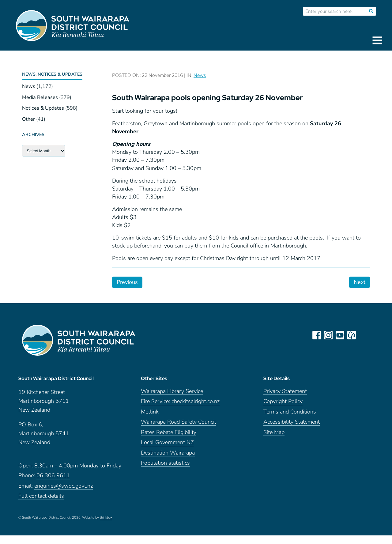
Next (360, 282)
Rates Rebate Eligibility (169, 432)
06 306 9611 (53, 476)
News (29, 86)
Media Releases (40, 97)
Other (28, 119)
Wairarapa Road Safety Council (178, 422)
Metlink (150, 412)
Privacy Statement (285, 391)
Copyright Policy (283, 401)
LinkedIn (363, 335)
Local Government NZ (167, 442)
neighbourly (352, 335)
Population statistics (165, 463)
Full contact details (41, 496)
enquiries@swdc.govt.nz (64, 486)
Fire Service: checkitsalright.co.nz (180, 401)
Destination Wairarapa (168, 453)
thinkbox (106, 518)
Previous (127, 282)
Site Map (274, 432)
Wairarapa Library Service (172, 391)
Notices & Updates (43, 108)
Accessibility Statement (292, 422)
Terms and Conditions (290, 412)
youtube (340, 335)
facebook (317, 335)
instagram (328, 335)
